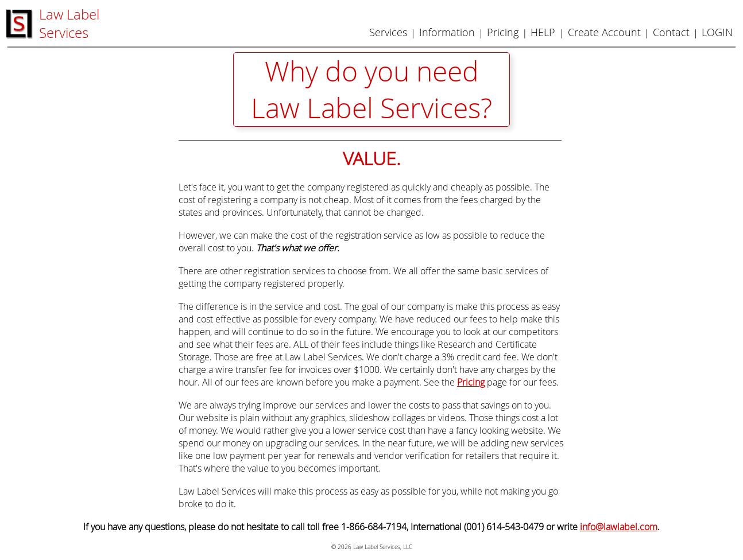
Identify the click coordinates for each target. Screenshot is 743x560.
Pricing (503, 32)
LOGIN (717, 32)
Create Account (604, 32)
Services (388, 32)
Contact (671, 32)
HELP (543, 32)
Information (447, 32)
